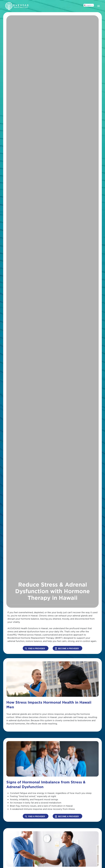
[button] (99, 6)
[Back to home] (17, 6)
